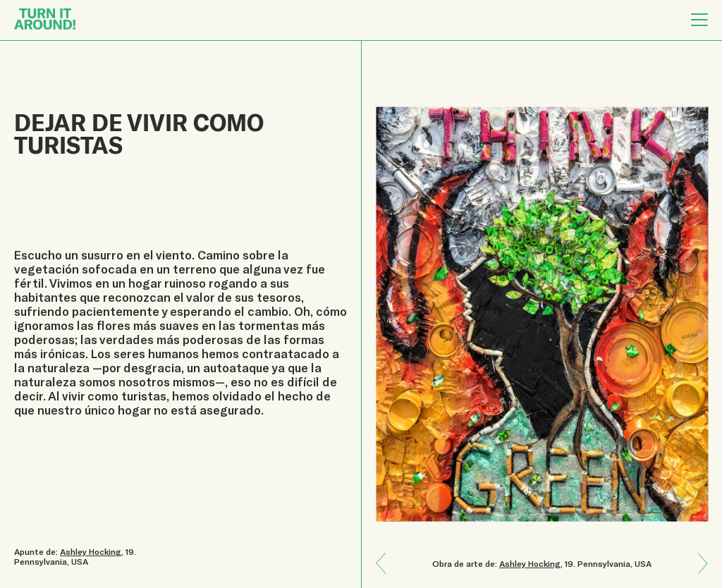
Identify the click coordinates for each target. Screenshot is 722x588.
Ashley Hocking (530, 563)
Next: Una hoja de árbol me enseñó (386, 553)
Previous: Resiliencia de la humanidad (697, 574)
